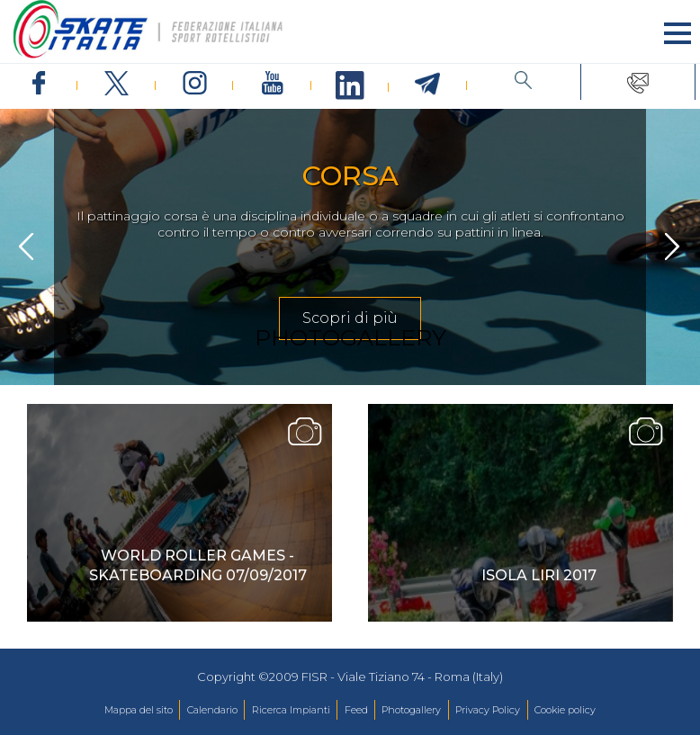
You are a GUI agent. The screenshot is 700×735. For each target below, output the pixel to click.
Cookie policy (565, 710)
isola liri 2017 (539, 575)
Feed (356, 710)
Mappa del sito (139, 710)
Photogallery (411, 710)
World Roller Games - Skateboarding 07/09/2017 (198, 565)
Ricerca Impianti (291, 710)
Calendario (212, 710)
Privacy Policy (488, 710)
